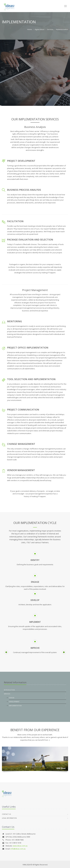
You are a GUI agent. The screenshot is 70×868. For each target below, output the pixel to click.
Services (50, 29)
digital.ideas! (40, 29)
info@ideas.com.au (18, 849)
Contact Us (6, 814)
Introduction (9, 690)
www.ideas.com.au (20, 846)
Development (14, 702)
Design (12, 698)
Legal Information (9, 818)
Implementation (62, 29)
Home (30, 29)
